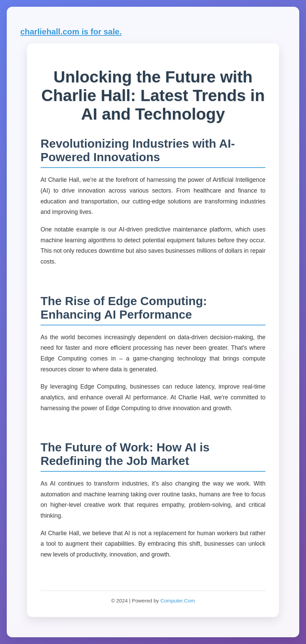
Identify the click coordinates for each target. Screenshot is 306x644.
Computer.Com (178, 601)
